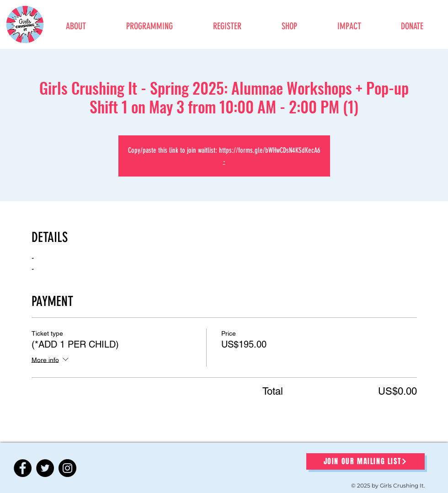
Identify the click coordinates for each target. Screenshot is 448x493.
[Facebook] (23, 468)
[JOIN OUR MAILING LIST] (365, 461)
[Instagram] (67, 468)
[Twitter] (45, 468)
